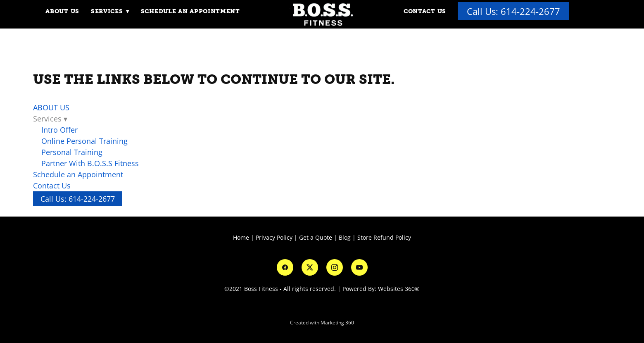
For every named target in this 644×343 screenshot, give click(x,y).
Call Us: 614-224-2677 (514, 11)
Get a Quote (316, 237)
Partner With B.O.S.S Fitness (90, 163)
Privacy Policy (274, 237)
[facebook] (285, 267)
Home (242, 237)
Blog (345, 237)
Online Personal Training (84, 141)
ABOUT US (62, 11)
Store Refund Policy (384, 237)
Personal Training (72, 152)
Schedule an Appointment (191, 11)
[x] (310, 267)
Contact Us (425, 11)
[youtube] (359, 267)
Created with (322, 323)
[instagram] (335, 267)
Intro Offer (59, 130)
